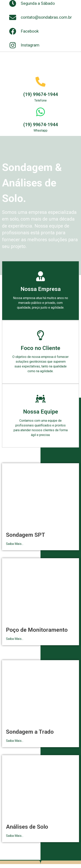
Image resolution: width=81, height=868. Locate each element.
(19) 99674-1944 (41, 94)
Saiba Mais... (15, 544)
